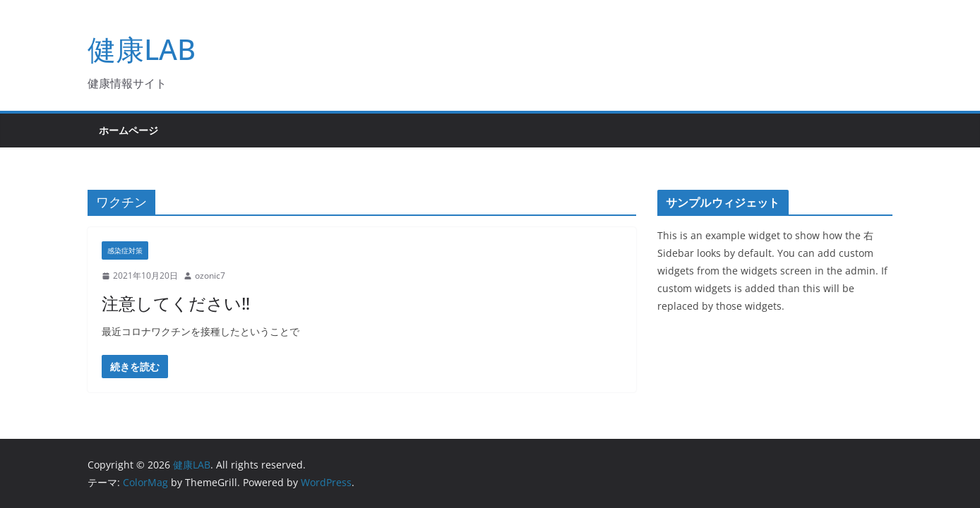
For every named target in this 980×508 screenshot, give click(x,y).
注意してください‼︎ (176, 303)
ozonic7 (210, 276)
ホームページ (129, 130)
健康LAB (142, 49)
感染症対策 (125, 250)
